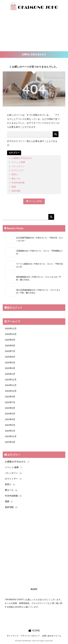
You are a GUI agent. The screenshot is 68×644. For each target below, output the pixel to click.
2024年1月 (10, 431)
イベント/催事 (18, 162)
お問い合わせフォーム (52, 636)
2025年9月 (10, 339)
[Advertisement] (34, 32)
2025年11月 (11, 328)
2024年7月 (10, 402)
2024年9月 (10, 397)
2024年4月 (10, 419)
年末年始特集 (18, 182)
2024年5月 (10, 414)
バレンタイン (18, 166)
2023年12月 (11, 437)
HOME (34, 631)
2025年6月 (10, 356)
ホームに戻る (34, 201)
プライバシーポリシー (30, 636)
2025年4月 (10, 368)
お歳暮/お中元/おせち (22, 158)
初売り (15, 174)
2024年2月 (10, 425)
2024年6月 (10, 408)
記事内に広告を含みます (34, 55)
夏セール (16, 178)
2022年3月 (10, 442)
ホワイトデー (18, 170)
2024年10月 (11, 391)
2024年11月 (11, 385)
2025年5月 (10, 362)
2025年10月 (11, 334)
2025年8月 (10, 345)
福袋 (14, 186)
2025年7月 (10, 351)
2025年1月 (10, 374)
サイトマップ (13, 636)
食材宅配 (16, 190)
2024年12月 (11, 379)
